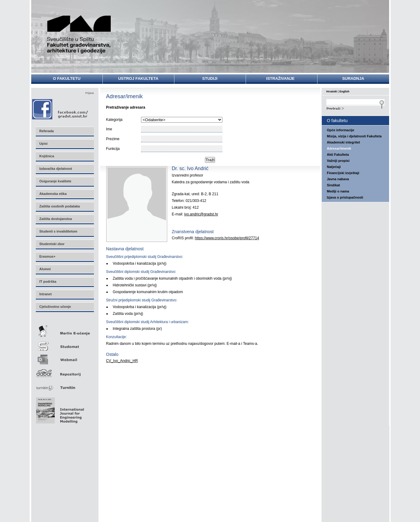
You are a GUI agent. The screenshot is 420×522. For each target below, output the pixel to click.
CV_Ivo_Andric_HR (122, 361)
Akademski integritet (344, 142)
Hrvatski (332, 91)
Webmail (65, 358)
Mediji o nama (338, 191)
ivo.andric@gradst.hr (201, 214)
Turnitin (65, 385)
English (345, 91)
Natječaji (334, 167)
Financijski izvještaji (343, 173)
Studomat (65, 344)
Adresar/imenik (339, 148)
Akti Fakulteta (338, 155)
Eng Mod (59, 409)
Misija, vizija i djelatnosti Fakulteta (354, 136)
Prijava (90, 93)
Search (355, 108)
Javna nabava (338, 179)
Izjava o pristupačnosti (345, 197)
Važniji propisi (338, 161)
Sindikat (334, 185)
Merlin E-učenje (65, 330)
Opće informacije (341, 130)
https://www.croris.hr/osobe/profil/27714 (227, 238)
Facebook (60, 109)
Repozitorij (65, 371)
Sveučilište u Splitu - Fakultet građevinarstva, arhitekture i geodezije (79, 34)
